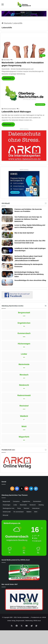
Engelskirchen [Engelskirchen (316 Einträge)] (26, 501)
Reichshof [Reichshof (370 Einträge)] (26, 508)
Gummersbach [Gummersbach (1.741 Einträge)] (37, 501)
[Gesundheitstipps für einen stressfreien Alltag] (7, 282)
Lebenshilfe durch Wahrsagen (16, 112)
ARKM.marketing (24, 129)
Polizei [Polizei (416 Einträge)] (19, 508)
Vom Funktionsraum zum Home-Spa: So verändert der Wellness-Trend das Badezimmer (28, 219)
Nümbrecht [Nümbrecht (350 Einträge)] (33, 505)
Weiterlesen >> (8, 78)
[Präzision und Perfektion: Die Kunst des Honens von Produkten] (7, 211)
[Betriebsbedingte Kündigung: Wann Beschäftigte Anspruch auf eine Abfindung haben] (7, 274)
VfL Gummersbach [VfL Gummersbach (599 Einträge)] (19, 512)
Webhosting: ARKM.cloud (33, 621)
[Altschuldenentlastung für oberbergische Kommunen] (7, 266)
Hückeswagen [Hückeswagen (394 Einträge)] (7, 505)
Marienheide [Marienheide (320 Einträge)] (23, 505)
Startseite (7, 23)
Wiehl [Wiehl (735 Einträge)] (36, 512)
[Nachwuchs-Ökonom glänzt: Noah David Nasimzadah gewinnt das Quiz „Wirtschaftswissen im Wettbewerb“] (7, 258)
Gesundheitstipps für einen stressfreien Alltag (30, 280)
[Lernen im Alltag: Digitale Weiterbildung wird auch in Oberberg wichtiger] (7, 227)
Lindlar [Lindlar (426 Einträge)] (15, 505)
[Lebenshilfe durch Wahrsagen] (24, 94)
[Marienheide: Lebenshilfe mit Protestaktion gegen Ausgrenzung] (24, 47)
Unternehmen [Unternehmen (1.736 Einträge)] (36, 508)
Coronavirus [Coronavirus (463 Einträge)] (16, 501)
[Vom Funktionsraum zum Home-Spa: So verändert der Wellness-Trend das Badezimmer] (7, 219)
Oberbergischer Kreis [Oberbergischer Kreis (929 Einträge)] (8, 508)
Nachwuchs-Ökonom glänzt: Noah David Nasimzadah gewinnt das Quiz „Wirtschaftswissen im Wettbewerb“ (28, 258)
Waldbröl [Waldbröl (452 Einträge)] (29, 512)
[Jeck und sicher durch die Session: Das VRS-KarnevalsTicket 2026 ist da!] (7, 243)
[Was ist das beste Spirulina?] (7, 235)
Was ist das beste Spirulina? (24, 233)
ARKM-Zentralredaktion (10, 109)
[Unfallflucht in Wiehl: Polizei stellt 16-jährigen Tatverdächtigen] (7, 250)
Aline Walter (6, 60)
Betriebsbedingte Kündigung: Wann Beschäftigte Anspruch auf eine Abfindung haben (29, 274)
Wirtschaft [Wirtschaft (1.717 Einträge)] (5, 515)
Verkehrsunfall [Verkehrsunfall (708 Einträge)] (7, 512)
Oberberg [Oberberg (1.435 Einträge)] (41, 505)
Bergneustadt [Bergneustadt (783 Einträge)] (6, 501)
